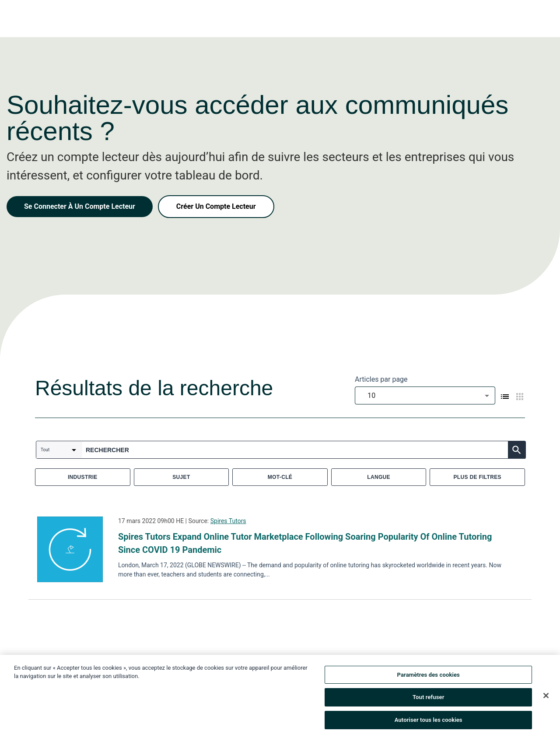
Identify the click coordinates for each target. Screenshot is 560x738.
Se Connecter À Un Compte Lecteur (80, 206)
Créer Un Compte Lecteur (216, 206)
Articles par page (381, 379)
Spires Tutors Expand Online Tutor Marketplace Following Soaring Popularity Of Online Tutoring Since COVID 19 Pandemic (305, 543)
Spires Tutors (228, 521)
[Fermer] (546, 698)
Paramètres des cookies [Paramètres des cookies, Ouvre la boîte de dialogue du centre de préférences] (429, 677)
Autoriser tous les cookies (429, 722)
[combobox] (425, 395)
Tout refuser (429, 700)
